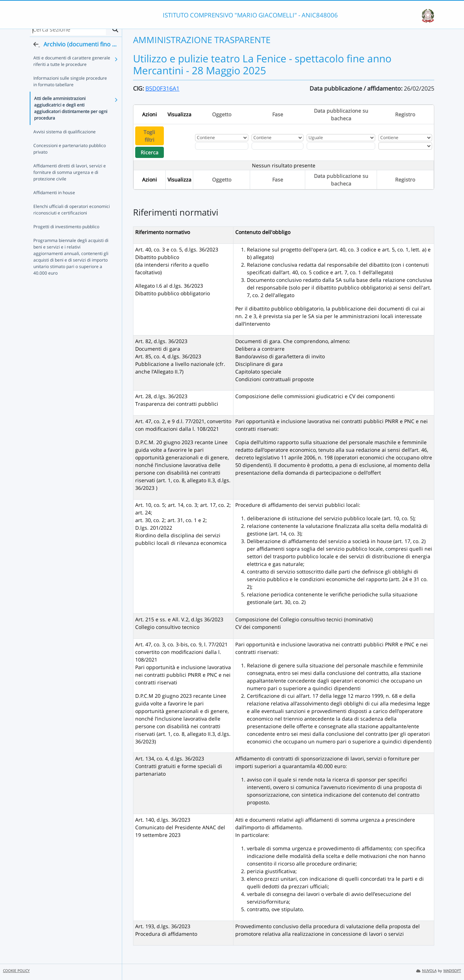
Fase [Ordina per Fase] (278, 114)
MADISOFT (452, 971)
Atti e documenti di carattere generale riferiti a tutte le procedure (72, 68)
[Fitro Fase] (277, 146)
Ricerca (150, 152)
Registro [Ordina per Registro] (405, 114)
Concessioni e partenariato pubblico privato (70, 156)
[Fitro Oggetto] (222, 146)
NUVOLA (426, 971)
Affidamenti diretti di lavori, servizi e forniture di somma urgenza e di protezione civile (70, 179)
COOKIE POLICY (16, 971)
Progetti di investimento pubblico (66, 233)
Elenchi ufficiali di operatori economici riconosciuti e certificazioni (72, 216)
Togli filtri (149, 136)
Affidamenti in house (54, 199)
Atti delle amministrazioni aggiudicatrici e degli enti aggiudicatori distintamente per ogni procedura (71, 115)
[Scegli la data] (341, 146)
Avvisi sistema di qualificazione (65, 139)
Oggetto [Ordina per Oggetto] (222, 114)
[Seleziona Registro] (405, 146)
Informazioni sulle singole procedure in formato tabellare (70, 88)
